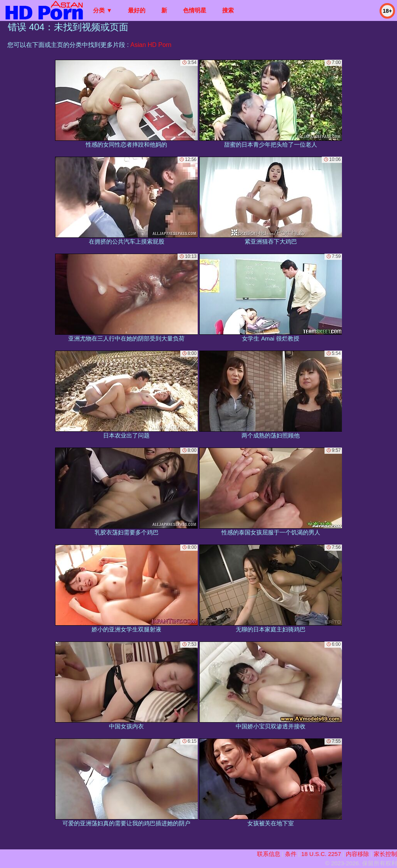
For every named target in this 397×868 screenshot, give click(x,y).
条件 (291, 854)
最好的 (137, 10)
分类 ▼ (103, 10)
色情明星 (195, 10)
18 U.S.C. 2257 (321, 854)
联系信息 (269, 854)
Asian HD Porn (151, 45)
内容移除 (357, 854)
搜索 (228, 10)
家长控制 (385, 854)
